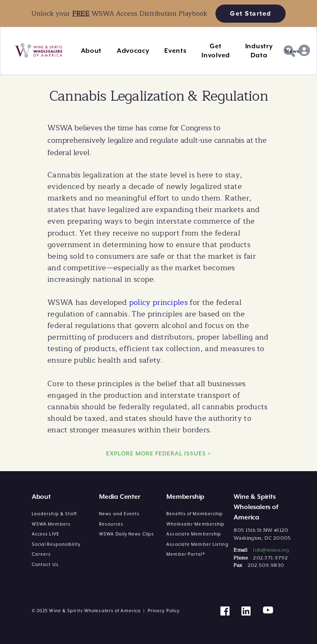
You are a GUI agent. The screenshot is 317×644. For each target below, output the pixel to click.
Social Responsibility (56, 544)
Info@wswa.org (271, 550)
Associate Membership (194, 534)
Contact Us (45, 564)
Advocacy (133, 51)
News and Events (119, 514)
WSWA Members (51, 524)
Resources (111, 524)
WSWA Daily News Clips (127, 534)
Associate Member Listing (197, 544)
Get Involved (216, 51)
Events (175, 51)
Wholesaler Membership (195, 524)
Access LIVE (46, 534)
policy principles (158, 302)
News (292, 51)
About (91, 51)
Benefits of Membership (195, 514)
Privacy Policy (164, 611)
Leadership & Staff (54, 514)
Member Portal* (186, 554)
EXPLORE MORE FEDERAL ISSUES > (158, 453)
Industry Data (259, 51)
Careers (41, 554)
